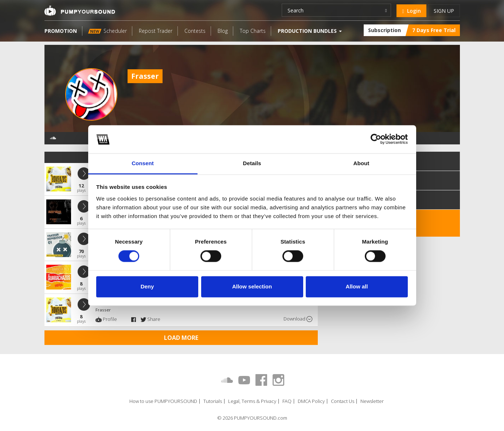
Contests (195, 31)
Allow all (357, 286)
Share (151, 319)
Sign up (444, 11)
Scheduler (107, 31)
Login (411, 11)
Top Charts (253, 31)
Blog (223, 31)
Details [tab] (252, 163)
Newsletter (372, 401)
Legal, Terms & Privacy (252, 401)
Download (298, 319)
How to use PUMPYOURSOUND (163, 401)
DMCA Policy (311, 401)
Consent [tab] (143, 163)
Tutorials (213, 401)
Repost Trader (156, 31)
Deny (147, 286)
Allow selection (252, 286)
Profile (106, 319)
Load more (181, 338)
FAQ (287, 401)
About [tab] (362, 163)
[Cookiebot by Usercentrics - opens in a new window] (376, 139)
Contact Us (343, 401)
